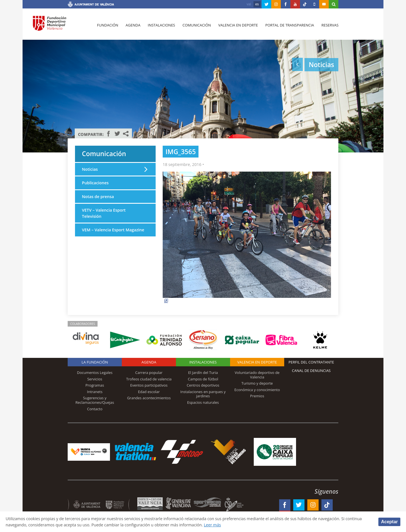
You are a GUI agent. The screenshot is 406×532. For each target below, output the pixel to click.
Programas (95, 385)
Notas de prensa (98, 197)
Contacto (95, 409)
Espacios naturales (203, 402)
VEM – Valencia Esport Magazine (113, 230)
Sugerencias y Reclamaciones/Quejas (95, 400)
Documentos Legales (95, 373)
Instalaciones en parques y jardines (203, 394)
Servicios (95, 379)
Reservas (330, 26)
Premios (257, 396)
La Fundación (95, 362)
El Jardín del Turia (203, 373)
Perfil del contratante (311, 362)
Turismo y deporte (257, 383)
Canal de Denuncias (311, 371)
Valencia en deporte (238, 26)
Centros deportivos (203, 385)
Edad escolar (149, 392)
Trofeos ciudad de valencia (149, 379)
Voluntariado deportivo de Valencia (257, 375)
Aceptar (389, 521)
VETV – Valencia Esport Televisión (104, 213)
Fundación (108, 26)
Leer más (216, 525)
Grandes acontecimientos (149, 398)
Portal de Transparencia (289, 26)
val (249, 4)
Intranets (95, 392)
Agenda (133, 26)
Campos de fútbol (203, 379)
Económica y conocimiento (257, 390)
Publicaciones (95, 183)
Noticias (90, 169)
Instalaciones (161, 26)
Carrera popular (149, 373)
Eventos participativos (149, 385)
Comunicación (197, 26)
